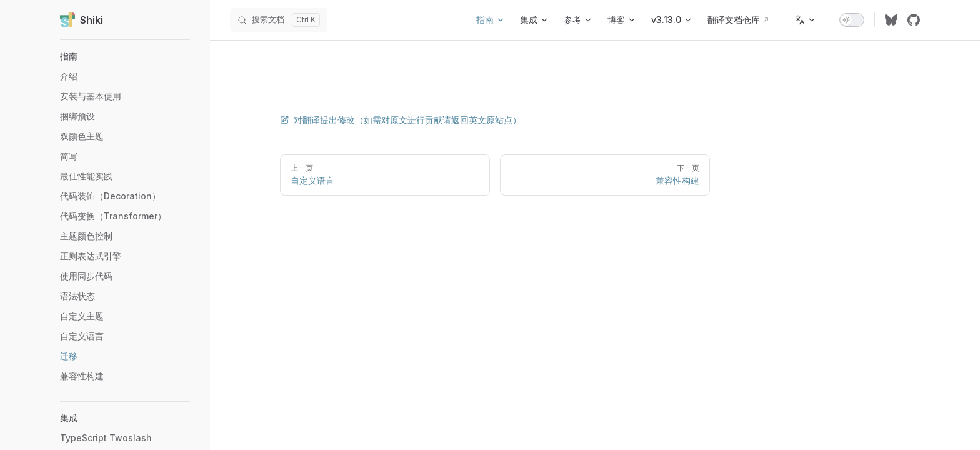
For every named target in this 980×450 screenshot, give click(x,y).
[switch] (852, 20)
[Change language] (806, 20)
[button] (125, 56)
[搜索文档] (279, 20)
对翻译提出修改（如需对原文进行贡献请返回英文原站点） (401, 120)
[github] (914, 20)
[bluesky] (891, 20)
